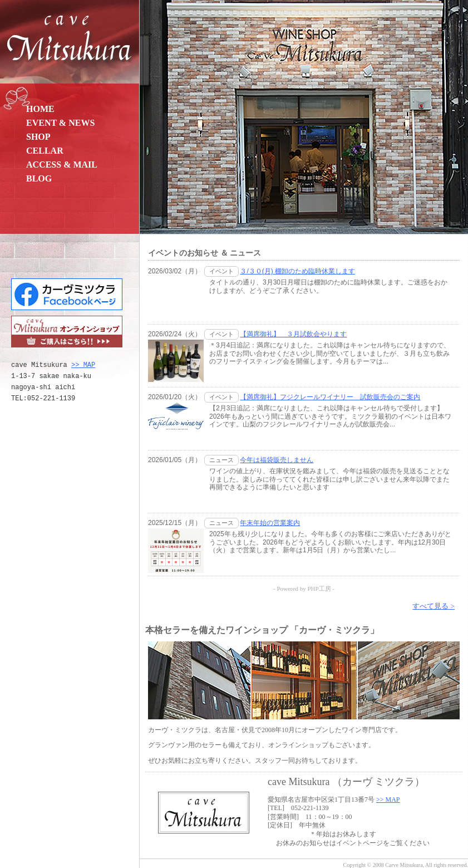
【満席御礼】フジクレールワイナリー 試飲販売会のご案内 (330, 397)
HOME (40, 109)
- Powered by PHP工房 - (304, 589)
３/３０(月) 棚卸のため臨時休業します (297, 271)
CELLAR (45, 151)
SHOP (38, 137)
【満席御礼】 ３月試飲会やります (293, 334)
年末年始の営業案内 (270, 523)
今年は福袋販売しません (277, 460)
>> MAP (83, 365)
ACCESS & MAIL (62, 165)
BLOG (39, 178)
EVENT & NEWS (60, 123)
